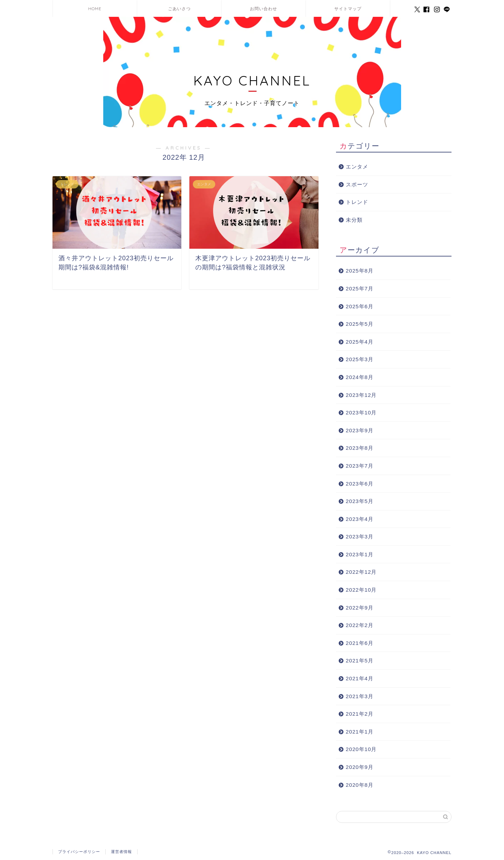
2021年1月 (360, 732)
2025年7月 (360, 288)
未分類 (354, 220)
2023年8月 (360, 448)
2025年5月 (360, 324)
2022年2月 (360, 625)
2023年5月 (360, 501)
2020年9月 (360, 767)
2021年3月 (360, 696)
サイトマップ (348, 9)
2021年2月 (360, 714)
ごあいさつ (179, 9)
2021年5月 (360, 661)
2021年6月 (360, 643)
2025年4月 (360, 342)
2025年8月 (360, 271)
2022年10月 (361, 590)
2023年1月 (360, 554)
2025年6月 (360, 306)
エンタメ (357, 167)
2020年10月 (361, 749)
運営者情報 (121, 852)
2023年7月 (360, 466)
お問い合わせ (264, 9)
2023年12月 (361, 395)
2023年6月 (360, 484)
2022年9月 (360, 608)
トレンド (357, 202)
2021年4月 (360, 678)
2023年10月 (361, 412)
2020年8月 (360, 785)
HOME (95, 9)
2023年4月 (360, 519)
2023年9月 (360, 430)
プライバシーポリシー (79, 852)
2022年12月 (361, 572)
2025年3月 (360, 359)
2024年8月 (360, 377)
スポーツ (357, 184)
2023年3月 (360, 536)
